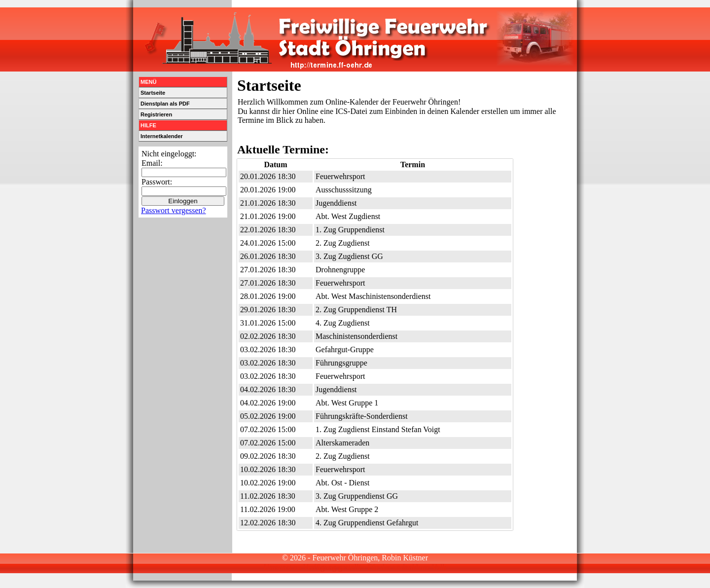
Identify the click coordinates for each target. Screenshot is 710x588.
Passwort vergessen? (174, 210)
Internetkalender (162, 136)
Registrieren (156, 114)
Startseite (153, 93)
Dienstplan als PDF (165, 104)
